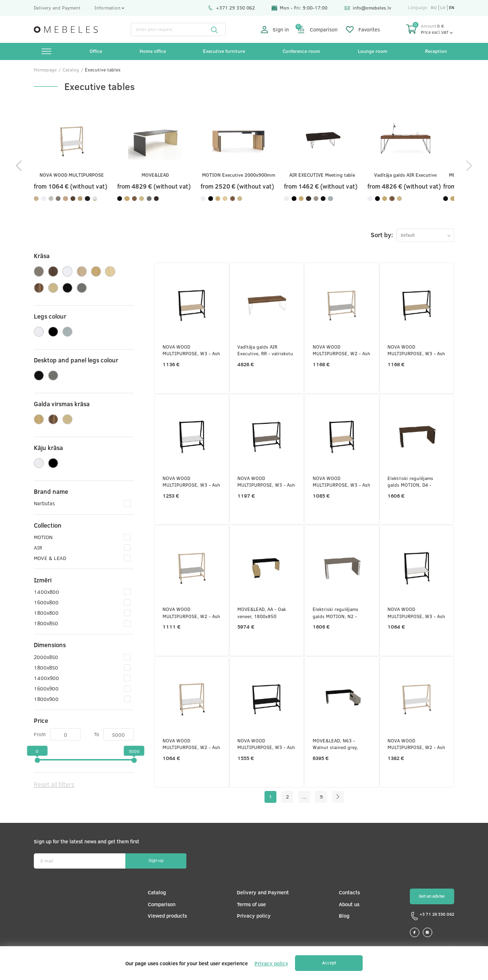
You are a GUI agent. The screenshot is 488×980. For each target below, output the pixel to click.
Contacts (349, 892)
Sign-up (156, 860)
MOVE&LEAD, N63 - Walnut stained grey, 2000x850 (335, 744)
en (452, 8)
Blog (344, 915)
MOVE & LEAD (82, 558)
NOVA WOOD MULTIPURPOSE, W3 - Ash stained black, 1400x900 (191, 481)
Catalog (157, 892)
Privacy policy (254, 915)
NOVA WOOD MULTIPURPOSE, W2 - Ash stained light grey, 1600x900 (191, 612)
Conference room (301, 51)
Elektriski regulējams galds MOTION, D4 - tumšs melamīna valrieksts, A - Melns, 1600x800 (410, 481)
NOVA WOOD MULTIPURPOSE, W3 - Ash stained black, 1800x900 (416, 350)
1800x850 (82, 623)
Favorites (363, 30)
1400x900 (82, 678)
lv (443, 8)
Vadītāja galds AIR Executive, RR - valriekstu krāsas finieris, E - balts (265, 350)
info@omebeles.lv (368, 8)
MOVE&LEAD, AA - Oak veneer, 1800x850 (262, 612)
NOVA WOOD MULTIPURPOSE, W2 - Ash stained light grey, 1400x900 (191, 744)
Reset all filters (54, 784)
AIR (82, 547)
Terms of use (251, 904)
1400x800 (82, 591)
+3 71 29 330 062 (432, 916)
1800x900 (82, 699)
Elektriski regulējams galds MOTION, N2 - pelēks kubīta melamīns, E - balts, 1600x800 (341, 612)
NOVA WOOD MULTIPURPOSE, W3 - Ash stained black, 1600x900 (191, 350)
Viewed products (167, 915)
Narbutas (82, 503)
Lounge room (373, 51)
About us (349, 904)
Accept (329, 963)
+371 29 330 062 (231, 8)
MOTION (82, 537)
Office (96, 51)
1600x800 (82, 602)
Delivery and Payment (57, 8)
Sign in (275, 30)
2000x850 (82, 657)
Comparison (317, 30)
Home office (153, 51)
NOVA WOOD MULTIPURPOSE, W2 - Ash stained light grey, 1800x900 (341, 350)
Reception (436, 51)
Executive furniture (224, 51)
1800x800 (82, 612)
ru (434, 8)
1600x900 (82, 688)
